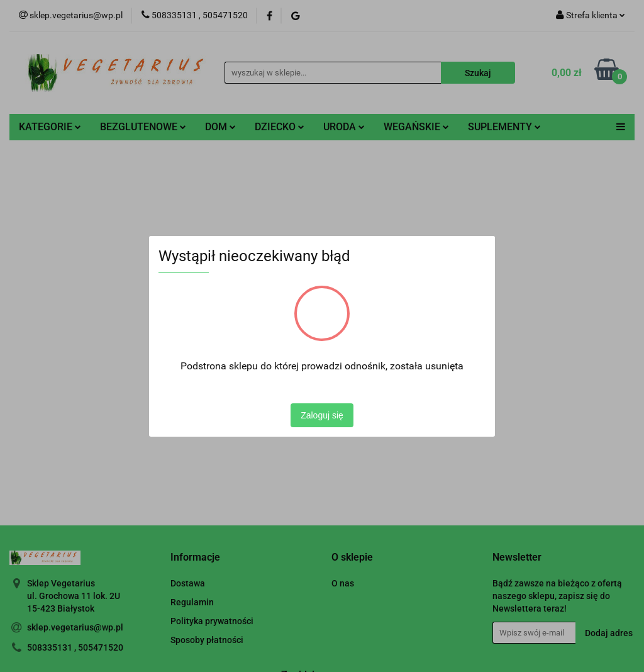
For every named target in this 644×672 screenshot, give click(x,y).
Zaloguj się (322, 415)
